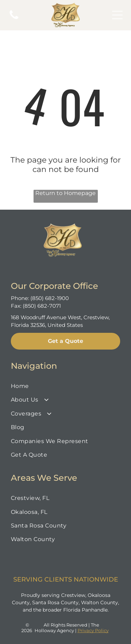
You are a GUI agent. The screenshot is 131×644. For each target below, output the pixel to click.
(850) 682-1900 (50, 298)
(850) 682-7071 (42, 306)
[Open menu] (117, 15)
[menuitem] (65, 386)
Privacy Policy (93, 630)
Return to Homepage (65, 193)
